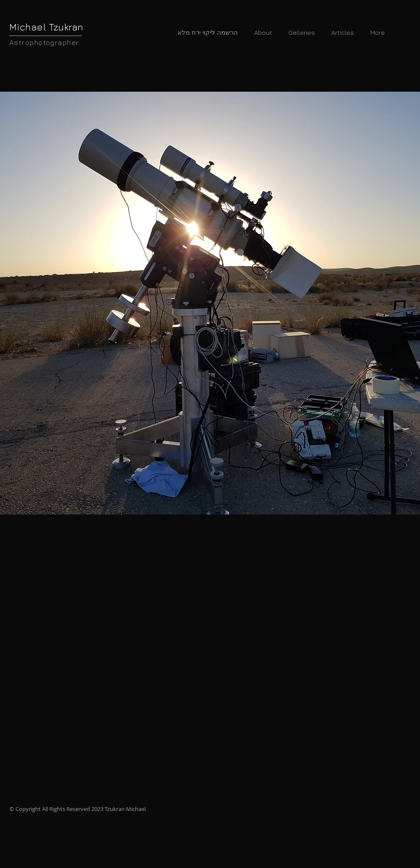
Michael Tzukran (46, 27)
